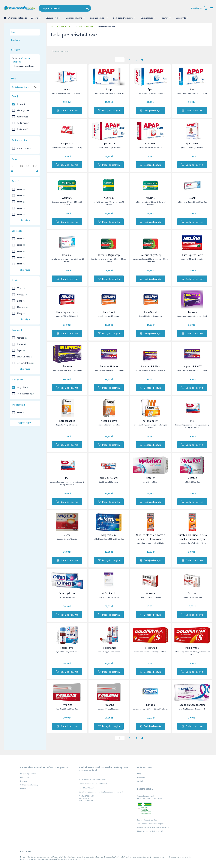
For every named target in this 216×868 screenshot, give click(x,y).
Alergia (36, 18)
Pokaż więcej (25, 220)
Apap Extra (67, 143)
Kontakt (23, 789)
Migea (67, 535)
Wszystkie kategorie (16, 18)
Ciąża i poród (54, 18)
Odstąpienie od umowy (29, 785)
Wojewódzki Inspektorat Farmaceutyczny (153, 827)
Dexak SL (67, 255)
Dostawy (24, 781)
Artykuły (140, 781)
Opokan (150, 593)
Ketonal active (67, 421)
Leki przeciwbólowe (125, 18)
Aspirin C (67, 198)
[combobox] (87, 8)
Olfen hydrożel (67, 593)
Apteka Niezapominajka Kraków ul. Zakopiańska (61, 27)
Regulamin (24, 777)
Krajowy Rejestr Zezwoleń (147, 820)
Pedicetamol (67, 648)
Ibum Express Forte (192, 255)
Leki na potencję (100, 18)
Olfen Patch (109, 593)
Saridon (151, 705)
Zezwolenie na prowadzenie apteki (151, 824)
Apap (67, 89)
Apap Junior (192, 143)
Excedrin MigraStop (109, 255)
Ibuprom (192, 312)
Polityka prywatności (28, 774)
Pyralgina (67, 705)
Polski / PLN (196, 8)
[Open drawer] (212, 8)
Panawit (166, 18)
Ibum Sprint (109, 312)
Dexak (192, 198)
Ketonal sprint (150, 421)
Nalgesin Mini (109, 535)
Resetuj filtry (25, 423)
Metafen (150, 478)
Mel (192, 421)
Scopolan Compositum (192, 705)
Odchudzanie (148, 18)
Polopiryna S (151, 648)
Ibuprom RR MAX (109, 366)
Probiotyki (183, 18)
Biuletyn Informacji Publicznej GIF (150, 831)
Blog (139, 774)
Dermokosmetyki (76, 18)
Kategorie (141, 777)
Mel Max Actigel (109, 478)
